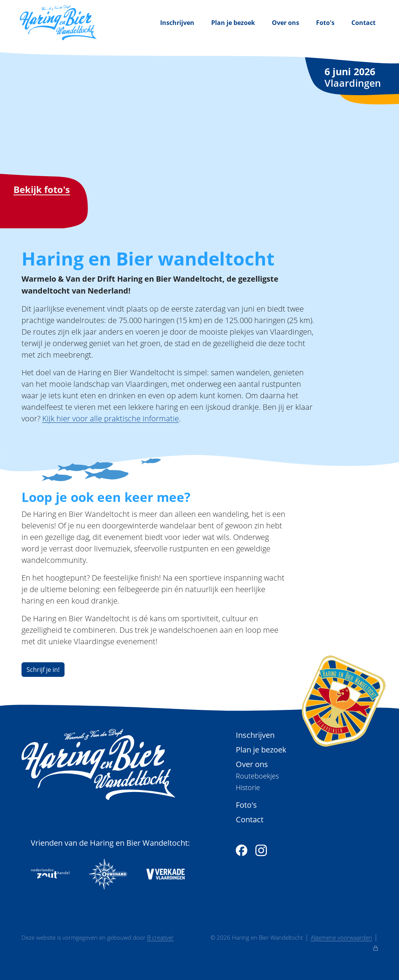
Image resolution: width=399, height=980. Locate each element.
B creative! (160, 937)
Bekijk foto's (42, 190)
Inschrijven (177, 23)
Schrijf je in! (43, 669)
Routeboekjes (257, 776)
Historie (248, 788)
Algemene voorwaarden (341, 937)
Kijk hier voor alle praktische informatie (111, 418)
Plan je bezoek (233, 23)
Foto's (325, 23)
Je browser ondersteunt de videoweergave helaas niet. (199, 145)
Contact (363, 23)
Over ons (286, 23)
